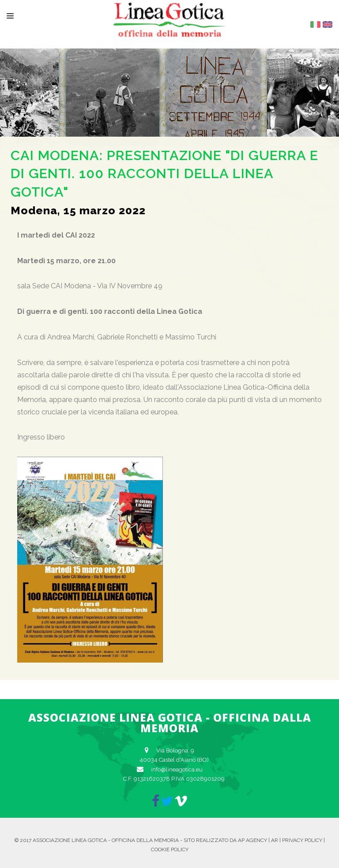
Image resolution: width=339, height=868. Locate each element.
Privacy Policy (302, 840)
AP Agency (252, 840)
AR (275, 840)
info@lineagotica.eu (177, 769)
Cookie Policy (170, 849)
